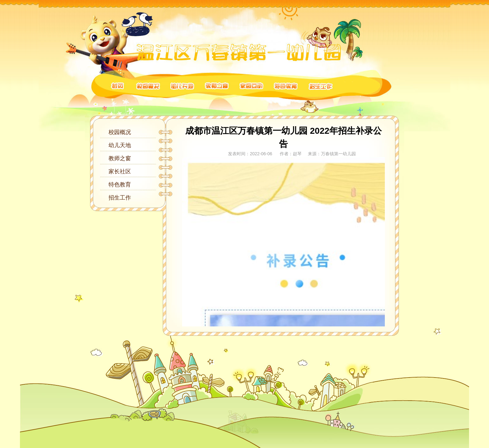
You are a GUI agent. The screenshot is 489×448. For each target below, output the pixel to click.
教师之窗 (120, 158)
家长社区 (120, 171)
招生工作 (120, 198)
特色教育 (120, 185)
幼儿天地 (120, 145)
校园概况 (120, 132)
